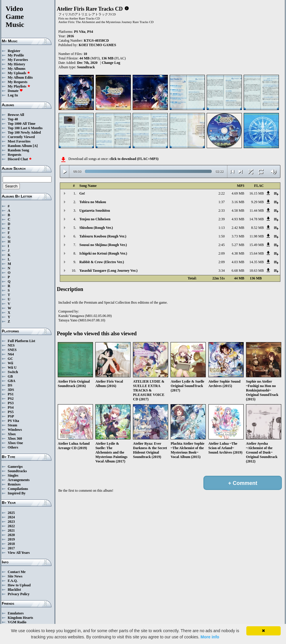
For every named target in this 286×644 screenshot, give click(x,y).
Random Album (20, 146)
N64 (11, 354)
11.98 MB (257, 236)
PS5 (11, 412)
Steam (12, 425)
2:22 (222, 193)
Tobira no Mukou (93, 202)
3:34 (222, 271)
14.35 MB (257, 262)
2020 (11, 535)
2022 (11, 526)
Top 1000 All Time (21, 124)
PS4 (11, 407)
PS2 (11, 399)
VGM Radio (17, 622)
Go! (82, 193)
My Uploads (19, 73)
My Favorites (18, 60)
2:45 (222, 245)
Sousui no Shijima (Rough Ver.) (103, 245)
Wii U (12, 368)
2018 (11, 544)
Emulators (16, 613)
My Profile (16, 55)
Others (13, 447)
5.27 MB (238, 245)
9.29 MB (257, 202)
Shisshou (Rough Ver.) (96, 228)
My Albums (17, 69)
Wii (10, 363)
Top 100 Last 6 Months (25, 128)
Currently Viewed (21, 137)
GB (10, 376)
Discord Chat (20, 159)
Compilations (18, 489)
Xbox (12, 434)
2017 (11, 548)
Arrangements (19, 480)
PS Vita (13, 421)
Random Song (18, 150)
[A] (35, 146)
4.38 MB (238, 253)
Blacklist (14, 590)
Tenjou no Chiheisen (95, 219)
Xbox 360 (15, 438)
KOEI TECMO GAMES (97, 45)
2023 (11, 522)
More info (210, 637)
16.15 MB (257, 193)
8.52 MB (257, 228)
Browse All (16, 115)
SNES (12, 350)
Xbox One (15, 443)
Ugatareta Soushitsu (95, 211)
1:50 (222, 236)
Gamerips (15, 467)
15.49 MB (257, 245)
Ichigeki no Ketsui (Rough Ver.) (103, 253)
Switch (13, 372)
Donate (15, 91)
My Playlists (19, 86)
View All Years (19, 553)
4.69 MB (238, 193)
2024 (11, 517)
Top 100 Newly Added (24, 132)
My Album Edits (20, 77)
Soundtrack (86, 67)
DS (10, 385)
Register (14, 51)
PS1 (11, 394)
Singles (13, 475)
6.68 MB (238, 271)
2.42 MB (238, 228)
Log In (13, 95)
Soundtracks (17, 471)
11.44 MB (257, 211)
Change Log (111, 63)
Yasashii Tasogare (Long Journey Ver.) (108, 271)
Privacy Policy (19, 594)
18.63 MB (257, 271)
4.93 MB (238, 219)
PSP (11, 416)
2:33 (222, 211)
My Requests (17, 82)
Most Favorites (19, 141)
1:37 (222, 202)
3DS (11, 390)
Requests (15, 155)
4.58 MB (238, 211)
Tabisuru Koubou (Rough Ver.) (103, 236)
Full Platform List (21, 341)
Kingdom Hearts (20, 618)
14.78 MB (257, 219)
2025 (11, 513)
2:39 (222, 219)
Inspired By (17, 493)
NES (11, 345)
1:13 (222, 228)
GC (10, 359)
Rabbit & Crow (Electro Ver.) (102, 262)
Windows (15, 430)
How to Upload (19, 585)
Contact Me (17, 572)
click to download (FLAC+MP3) (134, 159)
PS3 (11, 403)
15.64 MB (257, 253)
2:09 (222, 253)
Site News (15, 576)
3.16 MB (238, 202)
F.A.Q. (13, 581)
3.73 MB (238, 236)
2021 (11, 530)
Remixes (14, 484)
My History (16, 64)
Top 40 (13, 119)
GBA (12, 381)
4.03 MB (238, 262)
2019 (11, 539)
